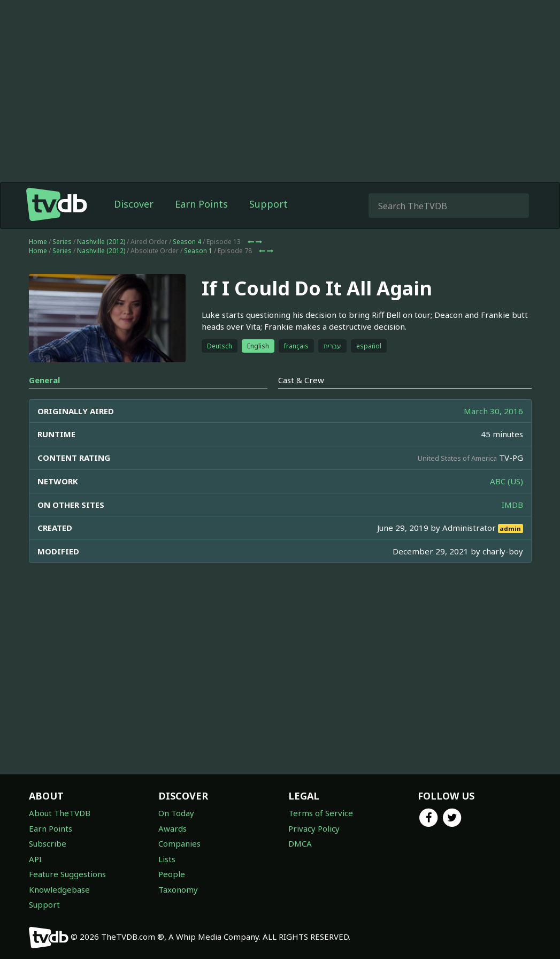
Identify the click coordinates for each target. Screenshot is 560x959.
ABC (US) (507, 481)
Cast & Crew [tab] (301, 380)
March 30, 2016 (493, 411)
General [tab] (44, 380)
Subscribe (48, 843)
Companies (179, 843)
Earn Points (201, 204)
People (172, 874)
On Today (176, 813)
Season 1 (198, 251)
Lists (167, 859)
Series (62, 242)
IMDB (512, 505)
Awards (172, 828)
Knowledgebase (59, 889)
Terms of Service (321, 813)
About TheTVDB (60, 813)
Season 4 (187, 242)
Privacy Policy (314, 828)
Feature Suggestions (67, 874)
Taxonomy (178, 889)
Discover (134, 204)
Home (38, 242)
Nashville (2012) (101, 242)
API (35, 859)
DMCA (300, 843)
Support (269, 204)
